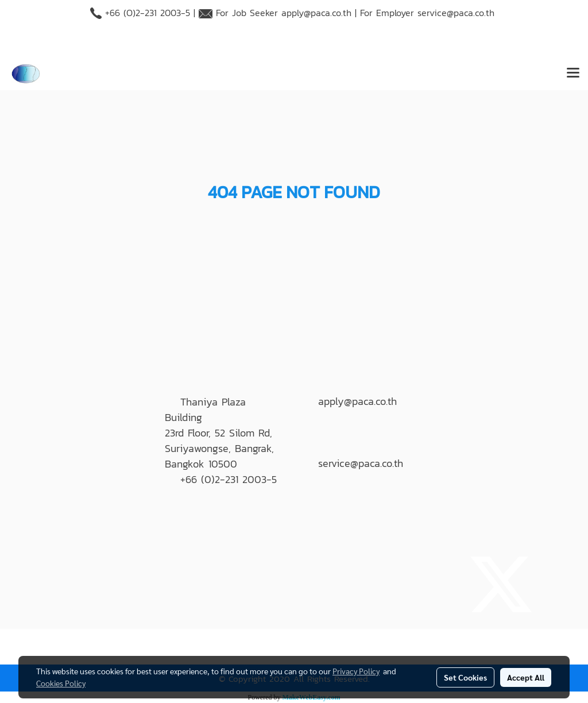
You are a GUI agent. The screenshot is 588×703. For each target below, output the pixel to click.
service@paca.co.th (456, 13)
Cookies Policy (61, 683)
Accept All (526, 677)
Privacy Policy (356, 671)
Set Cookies (465, 677)
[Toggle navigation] (573, 74)
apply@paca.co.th (316, 13)
